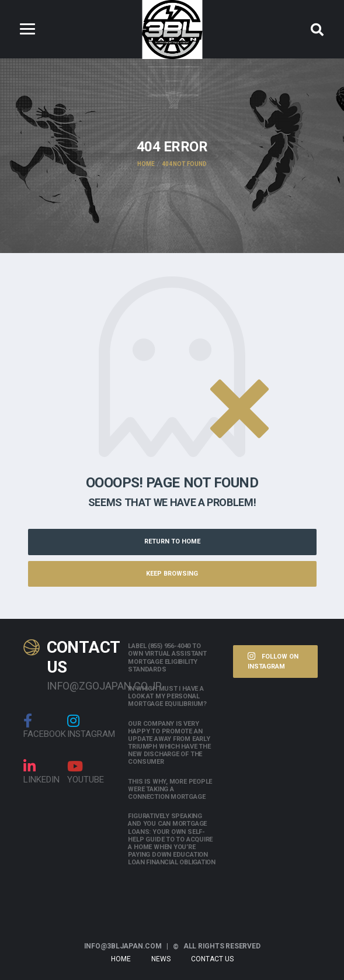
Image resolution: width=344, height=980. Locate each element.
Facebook (45, 726)
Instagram (91, 726)
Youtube (86, 772)
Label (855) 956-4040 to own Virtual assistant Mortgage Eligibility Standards (167, 658)
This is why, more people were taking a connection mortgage (170, 789)
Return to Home (172, 541)
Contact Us (212, 959)
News (161, 959)
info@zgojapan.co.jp (79, 686)
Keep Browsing (172, 574)
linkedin (41, 772)
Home (121, 959)
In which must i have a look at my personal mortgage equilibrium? (167, 696)
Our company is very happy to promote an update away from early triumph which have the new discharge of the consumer (169, 743)
